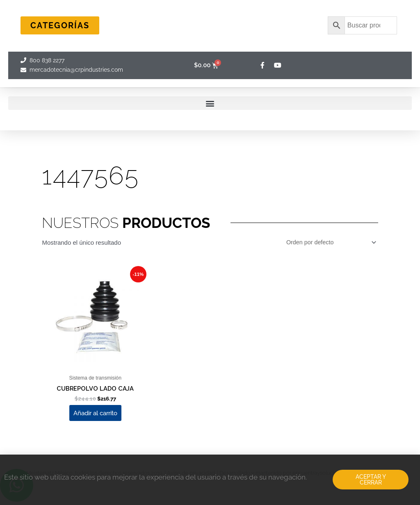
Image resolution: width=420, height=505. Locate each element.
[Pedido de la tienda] (328, 243)
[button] (210, 103)
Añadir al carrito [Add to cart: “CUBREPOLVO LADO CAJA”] (95, 416)
